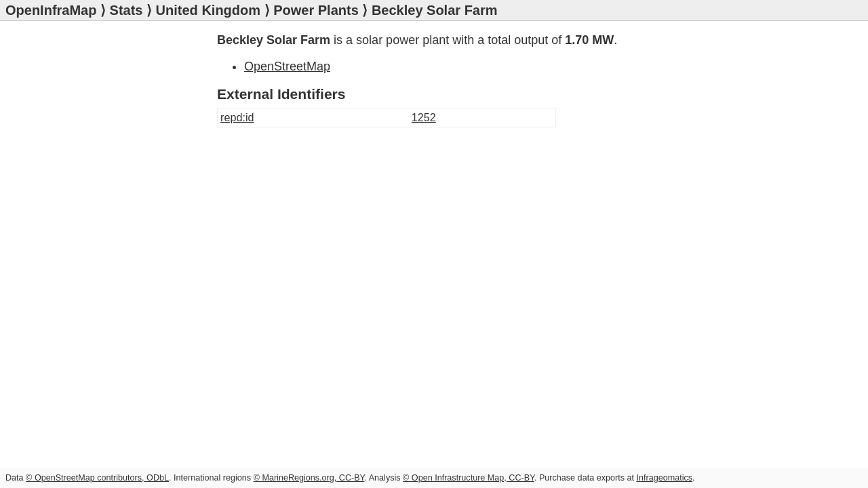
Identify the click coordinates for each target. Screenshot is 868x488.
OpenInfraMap (51, 10)
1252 (424, 117)
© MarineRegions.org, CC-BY (309, 478)
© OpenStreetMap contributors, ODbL (97, 478)
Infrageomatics (664, 478)
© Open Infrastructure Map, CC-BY (469, 478)
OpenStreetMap (287, 66)
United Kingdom (208, 10)
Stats (126, 10)
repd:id (237, 117)
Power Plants (316, 10)
